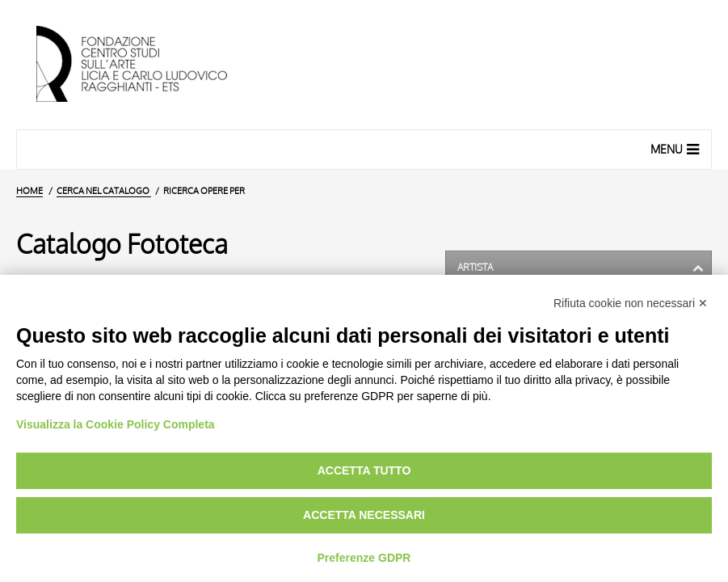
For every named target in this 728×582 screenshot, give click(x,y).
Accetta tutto (364, 470)
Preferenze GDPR (364, 558)
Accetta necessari (364, 515)
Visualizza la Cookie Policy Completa (116, 424)
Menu (677, 149)
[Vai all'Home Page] (145, 65)
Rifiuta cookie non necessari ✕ (631, 303)
